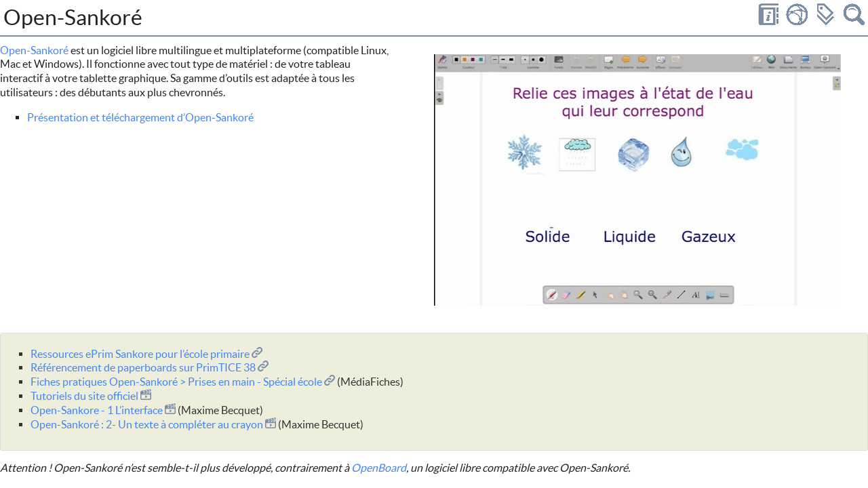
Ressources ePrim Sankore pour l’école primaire (146, 354)
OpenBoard (379, 468)
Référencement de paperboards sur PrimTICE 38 (150, 367)
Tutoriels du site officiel (91, 396)
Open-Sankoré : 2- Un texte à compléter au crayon (153, 424)
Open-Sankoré (34, 50)
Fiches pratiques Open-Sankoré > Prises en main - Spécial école (183, 382)
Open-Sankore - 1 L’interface (103, 410)
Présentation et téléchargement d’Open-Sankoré (140, 117)
